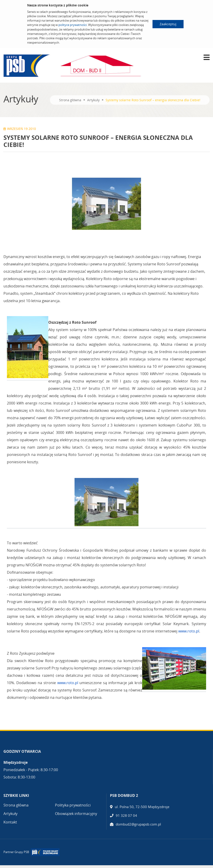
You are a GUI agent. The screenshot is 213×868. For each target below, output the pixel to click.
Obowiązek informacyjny (76, 814)
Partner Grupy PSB (16, 852)
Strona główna (70, 100)
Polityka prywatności (73, 805)
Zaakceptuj (168, 24)
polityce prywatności (73, 25)
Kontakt (10, 822)
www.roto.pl (189, 631)
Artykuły (93, 100)
